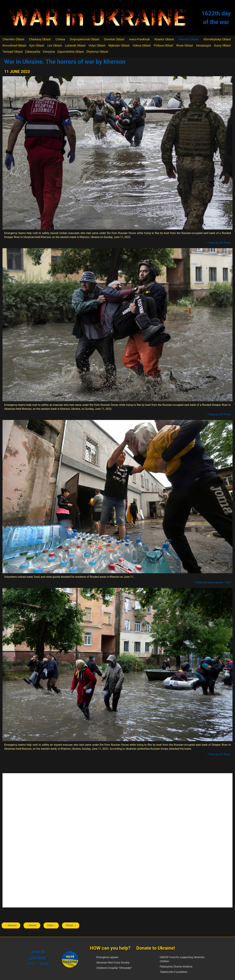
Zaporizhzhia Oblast (71, 52)
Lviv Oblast (54, 45)
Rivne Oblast (185, 45)
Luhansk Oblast (75, 45)
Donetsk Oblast (114, 39)
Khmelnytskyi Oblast (217, 39)
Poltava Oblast (164, 45)
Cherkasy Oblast (40, 39)
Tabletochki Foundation (174, 972)
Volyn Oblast (97, 45)
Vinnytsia (49, 52)
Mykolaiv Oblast (119, 45)
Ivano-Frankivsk (139, 39)
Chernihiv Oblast (13, 39)
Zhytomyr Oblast (97, 52)
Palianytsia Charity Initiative (176, 967)
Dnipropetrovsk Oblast (85, 39)
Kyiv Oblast (37, 45)
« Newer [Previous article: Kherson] (32, 925)
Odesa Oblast (142, 45)
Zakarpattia (33, 52)
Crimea (60, 39)
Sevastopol (204, 45)
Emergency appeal (107, 957)
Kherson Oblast (189, 39)
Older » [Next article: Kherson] (51, 925)
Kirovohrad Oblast (14, 45)
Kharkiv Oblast (164, 39)
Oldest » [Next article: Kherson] (71, 925)
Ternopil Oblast (13, 52)
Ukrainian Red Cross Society (113, 963)
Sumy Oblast (222, 45)
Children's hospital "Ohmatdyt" (114, 968)
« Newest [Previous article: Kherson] (11, 925)
